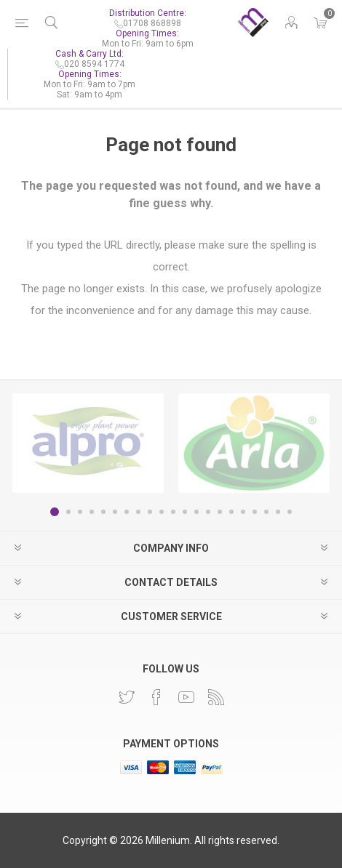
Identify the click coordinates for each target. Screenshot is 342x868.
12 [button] (185, 512)
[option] (88, 443)
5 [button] (103, 512)
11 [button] (173, 512)
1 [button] (55, 512)
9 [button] (150, 512)
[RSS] (216, 697)
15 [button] (220, 512)
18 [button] (255, 512)
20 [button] (278, 512)
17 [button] (243, 512)
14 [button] (208, 512)
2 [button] (68, 512)
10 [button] (162, 512)
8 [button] (138, 512)
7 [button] (127, 512)
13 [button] (196, 512)
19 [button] (266, 512)
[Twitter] (127, 697)
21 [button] (290, 512)
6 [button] (115, 512)
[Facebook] (156, 697)
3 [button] (80, 512)
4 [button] (92, 512)
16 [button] (231, 512)
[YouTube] (186, 697)
